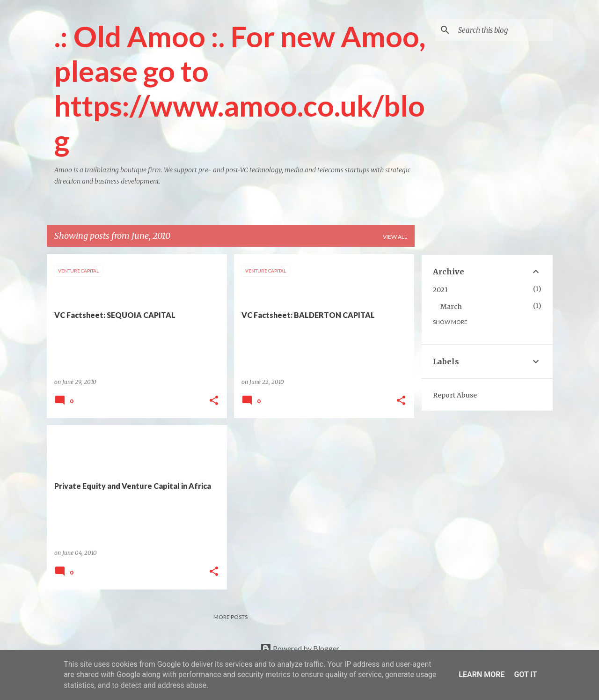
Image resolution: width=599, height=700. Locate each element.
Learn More (482, 674)
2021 (440, 290)
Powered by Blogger (300, 648)
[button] (214, 401)
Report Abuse (455, 395)
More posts (230, 617)
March (451, 307)
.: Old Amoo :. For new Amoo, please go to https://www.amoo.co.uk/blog (240, 88)
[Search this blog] (504, 30)
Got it (525, 674)
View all (395, 237)
